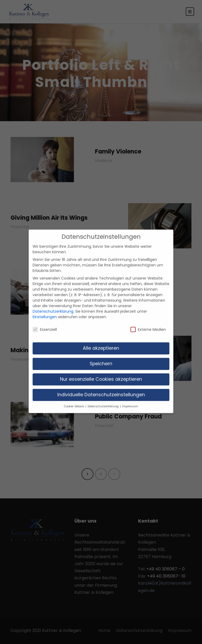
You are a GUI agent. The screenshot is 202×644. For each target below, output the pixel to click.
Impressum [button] (130, 400)
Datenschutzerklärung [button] (103, 400)
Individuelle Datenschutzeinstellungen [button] (101, 388)
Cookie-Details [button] (74, 400)
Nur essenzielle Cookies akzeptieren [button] (101, 373)
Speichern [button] (101, 357)
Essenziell (45, 323)
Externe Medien (148, 323)
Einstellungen (45, 310)
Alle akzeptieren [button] (101, 342)
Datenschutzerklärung (53, 305)
